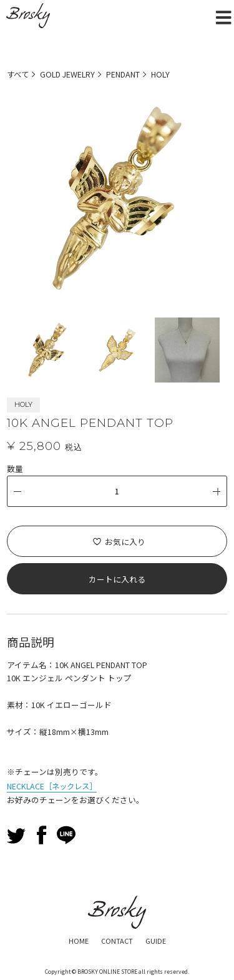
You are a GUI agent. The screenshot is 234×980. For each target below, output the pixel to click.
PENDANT (125, 74)
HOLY (162, 74)
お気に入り (125, 541)
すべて (18, 74)
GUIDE (156, 939)
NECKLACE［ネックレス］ (54, 785)
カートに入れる (117, 578)
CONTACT (117, 939)
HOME (78, 939)
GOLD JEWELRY (69, 74)
